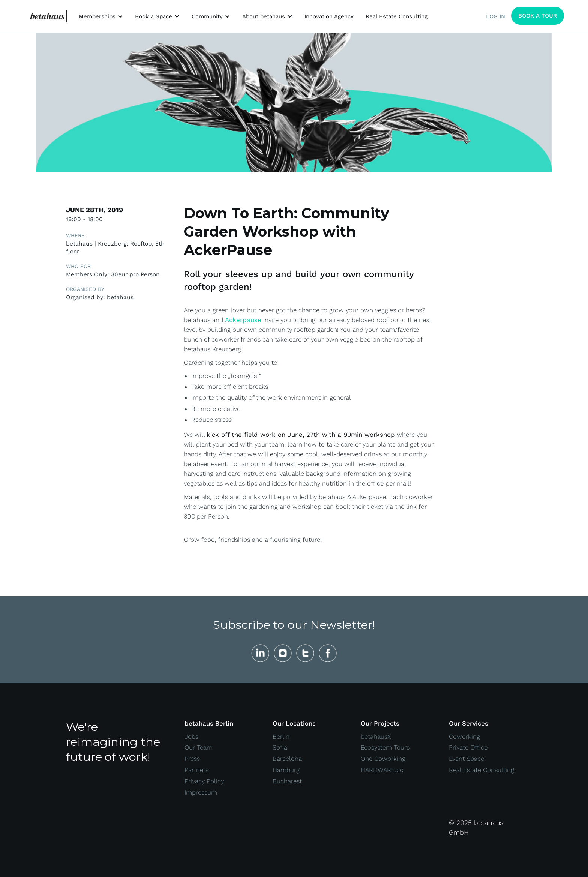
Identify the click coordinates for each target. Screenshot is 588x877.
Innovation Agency (329, 16)
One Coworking (383, 759)
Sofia (280, 747)
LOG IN (496, 16)
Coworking (464, 736)
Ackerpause (243, 320)
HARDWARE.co (382, 770)
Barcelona (287, 759)
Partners (196, 770)
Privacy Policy (204, 781)
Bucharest (287, 781)
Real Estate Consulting (397, 16)
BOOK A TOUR (538, 16)
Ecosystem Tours (385, 747)
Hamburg (286, 770)
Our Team (199, 747)
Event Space (466, 759)
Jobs (191, 736)
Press (192, 759)
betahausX (376, 736)
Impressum (201, 792)
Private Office (468, 747)
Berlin (281, 736)
